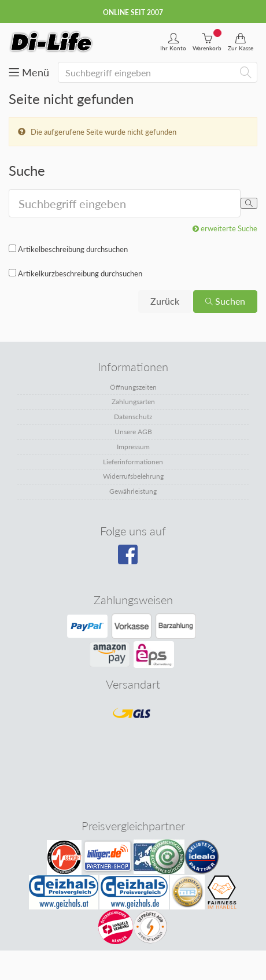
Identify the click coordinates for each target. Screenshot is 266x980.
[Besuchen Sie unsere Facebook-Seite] (132, 559)
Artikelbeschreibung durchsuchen (73, 249)
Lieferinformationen (133, 462)
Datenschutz (133, 417)
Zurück (165, 301)
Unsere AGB (133, 432)
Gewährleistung (133, 491)
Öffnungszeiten (133, 387)
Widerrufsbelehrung (133, 476)
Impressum (133, 447)
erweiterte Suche (225, 228)
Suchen (225, 301)
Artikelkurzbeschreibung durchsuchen (80, 273)
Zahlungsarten (133, 402)
